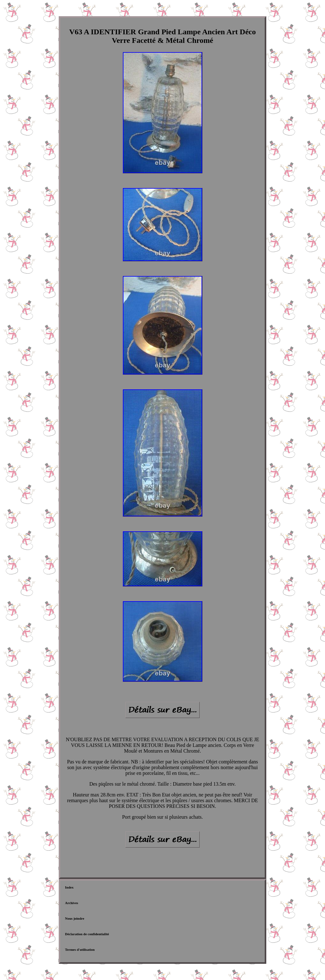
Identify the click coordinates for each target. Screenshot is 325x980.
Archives (72, 903)
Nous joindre (75, 918)
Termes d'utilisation (80, 950)
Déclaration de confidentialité (87, 934)
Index (69, 887)
